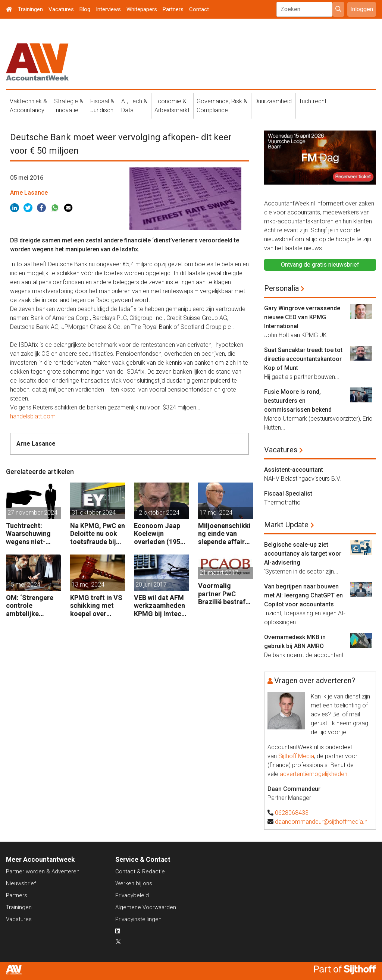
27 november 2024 (32, 513)
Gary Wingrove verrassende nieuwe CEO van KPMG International (302, 317)
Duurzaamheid (273, 101)
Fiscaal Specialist (288, 494)
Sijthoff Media (296, 756)
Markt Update (286, 525)
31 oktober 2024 (94, 513)
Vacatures (61, 9)
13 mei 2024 (88, 585)
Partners (173, 9)
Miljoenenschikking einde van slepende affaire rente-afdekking (224, 534)
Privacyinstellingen (138, 919)
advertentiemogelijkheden (314, 774)
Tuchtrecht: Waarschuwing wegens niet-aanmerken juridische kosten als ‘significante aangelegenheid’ (33, 534)
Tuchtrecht (313, 101)
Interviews (108, 9)
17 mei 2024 (216, 513)
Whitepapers (142, 9)
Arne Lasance (29, 193)
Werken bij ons (134, 883)
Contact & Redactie (140, 871)
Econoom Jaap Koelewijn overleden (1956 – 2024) (159, 534)
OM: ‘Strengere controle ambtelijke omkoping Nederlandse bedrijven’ (30, 606)
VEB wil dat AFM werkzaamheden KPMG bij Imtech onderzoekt (159, 606)
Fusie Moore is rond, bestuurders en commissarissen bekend (298, 401)
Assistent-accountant (294, 470)
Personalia (281, 288)
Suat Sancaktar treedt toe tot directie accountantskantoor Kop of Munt (303, 359)
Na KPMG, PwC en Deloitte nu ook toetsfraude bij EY (98, 534)
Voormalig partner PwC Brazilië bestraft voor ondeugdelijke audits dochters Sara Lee (223, 594)
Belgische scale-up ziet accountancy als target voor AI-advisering (303, 554)
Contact (199, 9)
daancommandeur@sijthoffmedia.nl (322, 822)
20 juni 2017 (151, 585)
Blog (85, 9)
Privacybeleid (132, 895)
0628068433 (292, 813)
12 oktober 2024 (157, 513)
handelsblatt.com (33, 416)
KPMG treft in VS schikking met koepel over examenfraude (96, 606)
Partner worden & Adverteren (43, 871)
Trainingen (30, 9)
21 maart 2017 (219, 573)
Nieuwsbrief (21, 883)
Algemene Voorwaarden (146, 907)
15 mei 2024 (24, 585)
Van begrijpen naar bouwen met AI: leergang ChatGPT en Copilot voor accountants (303, 595)
